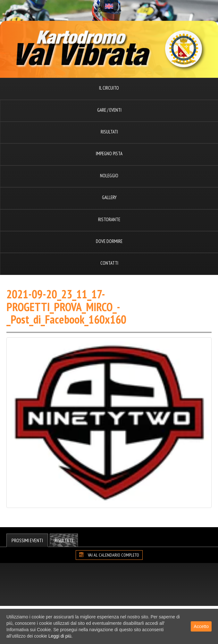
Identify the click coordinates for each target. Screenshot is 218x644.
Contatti (109, 263)
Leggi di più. (61, 636)
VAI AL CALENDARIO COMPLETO (109, 555)
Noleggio (109, 176)
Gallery (109, 197)
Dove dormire (109, 241)
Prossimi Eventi (27, 540)
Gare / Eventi (109, 110)
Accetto (201, 626)
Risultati (109, 132)
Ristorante (109, 219)
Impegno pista (109, 153)
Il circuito (109, 88)
